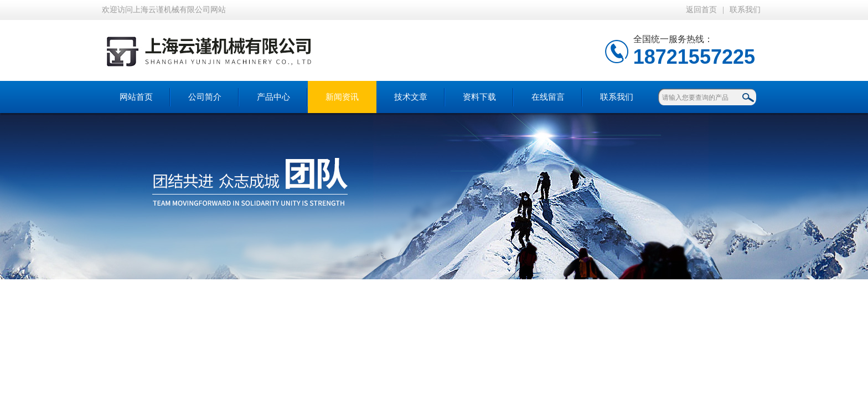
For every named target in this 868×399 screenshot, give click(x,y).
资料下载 (479, 97)
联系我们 (745, 10)
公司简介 (205, 97)
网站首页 (136, 97)
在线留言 (548, 97)
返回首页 (701, 10)
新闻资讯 (342, 97)
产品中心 (273, 97)
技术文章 (411, 97)
